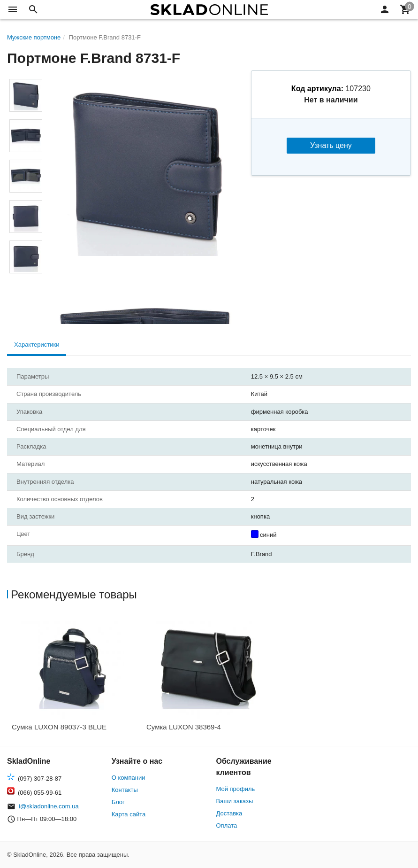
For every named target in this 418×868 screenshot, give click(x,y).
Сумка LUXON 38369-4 (184, 727)
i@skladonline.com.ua (49, 806)
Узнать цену (331, 145)
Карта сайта (129, 814)
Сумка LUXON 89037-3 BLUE (59, 727)
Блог (118, 802)
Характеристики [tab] (37, 345)
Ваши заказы (235, 801)
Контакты (125, 790)
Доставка (229, 813)
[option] (74, 677)
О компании (129, 778)
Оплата (227, 825)
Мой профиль (236, 789)
